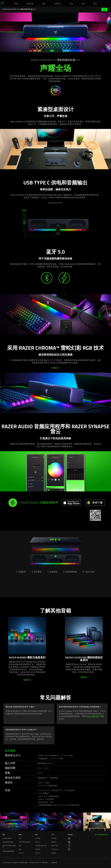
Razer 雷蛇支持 (93, 716)
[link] (2, 3)
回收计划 (38, 853)
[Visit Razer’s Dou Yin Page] (69, 846)
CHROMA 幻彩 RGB (25, 842)
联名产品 (21, 853)
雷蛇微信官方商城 (8, 842)
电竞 (20, 849)
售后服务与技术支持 (41, 846)
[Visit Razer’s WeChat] (69, 842)
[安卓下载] (95, 503)
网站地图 (45, 863)
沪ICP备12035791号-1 (36, 863)
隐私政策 (54, 863)
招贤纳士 (54, 842)
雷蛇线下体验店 (7, 838)
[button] (108, 3)
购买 (104, 9)
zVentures (55, 849)
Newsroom (55, 846)
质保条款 (38, 849)
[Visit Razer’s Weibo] (69, 838)
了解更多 (55, 368)
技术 (20, 838)
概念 (20, 846)
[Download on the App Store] (71, 503)
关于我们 (54, 838)
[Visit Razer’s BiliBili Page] (69, 849)
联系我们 (54, 853)
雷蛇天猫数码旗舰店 (8, 851)
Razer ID (38, 842)
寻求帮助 (38, 838)
